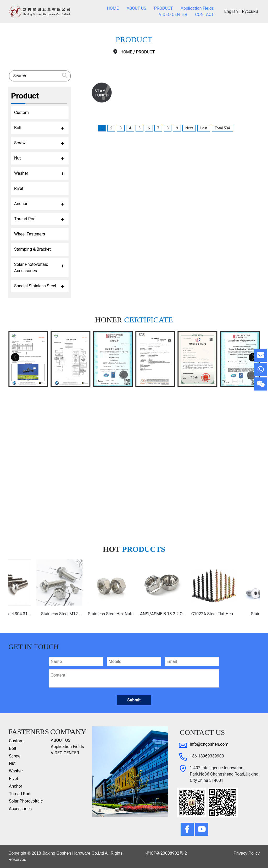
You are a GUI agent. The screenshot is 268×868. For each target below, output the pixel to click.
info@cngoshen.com (209, 744)
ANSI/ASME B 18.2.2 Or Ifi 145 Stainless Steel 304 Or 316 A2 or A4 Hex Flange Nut (185, 614)
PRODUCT (146, 52)
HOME (126, 52)
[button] (15, 357)
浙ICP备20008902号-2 (166, 853)
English (231, 11)
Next (189, 128)
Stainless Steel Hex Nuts (134, 614)
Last (204, 128)
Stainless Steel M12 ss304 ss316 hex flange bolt (83, 614)
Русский (250, 11)
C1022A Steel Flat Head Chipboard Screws (237, 614)
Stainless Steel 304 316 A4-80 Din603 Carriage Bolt (32, 614)
